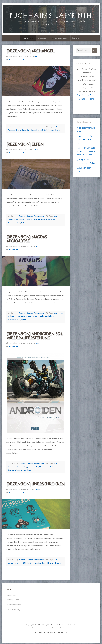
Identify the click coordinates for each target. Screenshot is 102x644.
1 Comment (14, 250)
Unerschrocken (56, 563)
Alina (37, 57)
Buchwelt (23, 127)
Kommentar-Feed (15, 605)
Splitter (24, 223)
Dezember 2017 (37, 130)
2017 (56, 127)
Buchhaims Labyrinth (51, 15)
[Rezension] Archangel (30, 51)
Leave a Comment (17, 60)
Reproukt (45, 563)
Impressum (40, 633)
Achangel (12, 130)
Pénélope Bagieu (34, 563)
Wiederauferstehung (23, 470)
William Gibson (54, 130)
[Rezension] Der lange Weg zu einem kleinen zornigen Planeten (86, 152)
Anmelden (12, 595)
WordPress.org (14, 610)
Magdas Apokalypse (46, 316)
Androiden (12, 467)
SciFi (46, 130)
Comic (19, 130)
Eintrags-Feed (13, 600)
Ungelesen (42, 38)
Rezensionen (28, 38)
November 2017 (14, 223)
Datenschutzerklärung (56, 633)
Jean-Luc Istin (32, 220)
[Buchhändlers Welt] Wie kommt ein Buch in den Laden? (86, 140)
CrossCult (26, 130)
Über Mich (76, 38)
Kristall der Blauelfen (47, 220)
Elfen (16, 220)
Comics (30, 127)
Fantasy (22, 220)
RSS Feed (63, 629)
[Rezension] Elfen (25, 145)
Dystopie (21, 316)
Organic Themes (52, 629)
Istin (25, 467)
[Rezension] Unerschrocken (35, 484)
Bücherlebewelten (59, 38)
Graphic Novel (31, 316)
